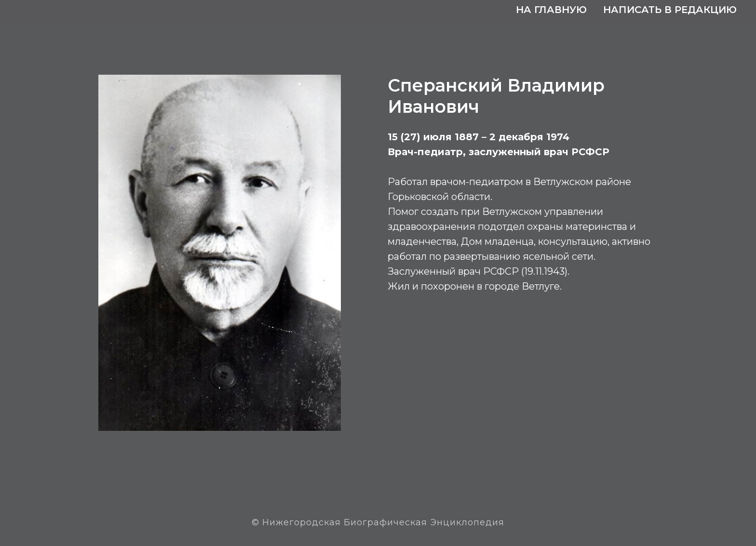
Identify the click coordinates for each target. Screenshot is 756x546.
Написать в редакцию (670, 10)
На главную (551, 10)
